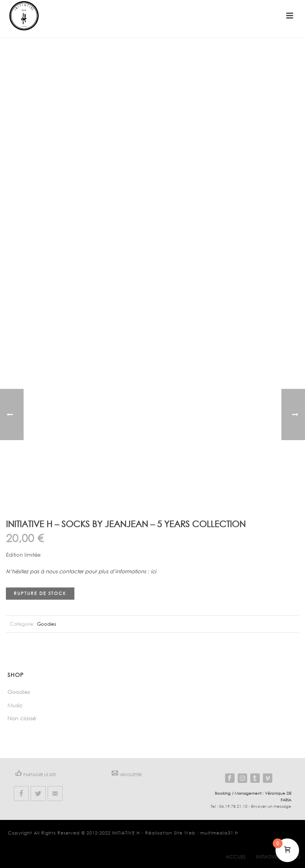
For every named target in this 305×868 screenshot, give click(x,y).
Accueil (236, 857)
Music (15, 705)
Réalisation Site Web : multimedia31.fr (192, 833)
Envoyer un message (271, 806)
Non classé (22, 718)
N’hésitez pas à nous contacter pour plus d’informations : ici (81, 572)
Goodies (47, 624)
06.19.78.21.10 (233, 806)
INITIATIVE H (126, 833)
